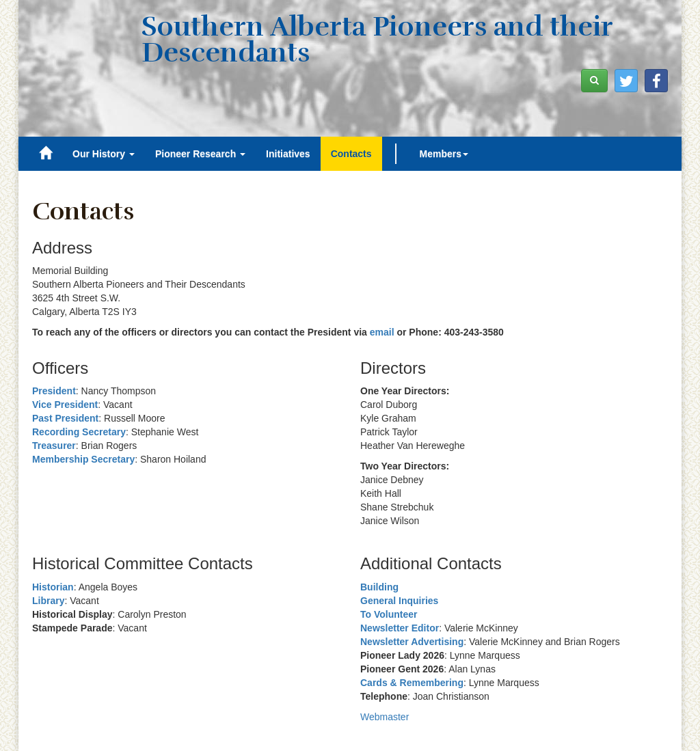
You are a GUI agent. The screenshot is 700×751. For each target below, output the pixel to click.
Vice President (65, 405)
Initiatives (288, 154)
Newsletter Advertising (412, 642)
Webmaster (385, 717)
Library (48, 601)
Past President (65, 418)
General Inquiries (399, 601)
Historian (53, 587)
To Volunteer (389, 614)
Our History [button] (104, 154)
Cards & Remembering (412, 683)
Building (379, 587)
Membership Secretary (83, 459)
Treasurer (54, 446)
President (54, 391)
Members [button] (444, 154)
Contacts (351, 154)
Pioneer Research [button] (200, 154)
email (382, 332)
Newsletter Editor (400, 628)
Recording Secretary (79, 432)
